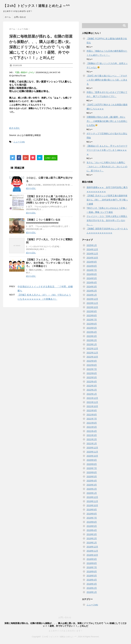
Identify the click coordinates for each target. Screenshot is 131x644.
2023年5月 (92, 328)
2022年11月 (92, 353)
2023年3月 (92, 336)
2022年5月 (92, 377)
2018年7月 (92, 567)
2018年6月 (92, 572)
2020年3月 (92, 485)
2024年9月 (92, 262)
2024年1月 (92, 295)
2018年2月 (92, 588)
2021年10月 (92, 406)
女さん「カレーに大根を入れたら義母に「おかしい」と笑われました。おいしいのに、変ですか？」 (107, 167)
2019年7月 (92, 518)
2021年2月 (92, 439)
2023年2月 (92, 340)
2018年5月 (92, 576)
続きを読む (15, 128)
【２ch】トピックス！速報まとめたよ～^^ (36, 6)
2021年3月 (92, 435)
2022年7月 (92, 369)
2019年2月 (92, 538)
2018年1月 (92, 592)
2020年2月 (92, 489)
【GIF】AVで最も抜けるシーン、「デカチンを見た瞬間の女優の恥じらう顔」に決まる (107, 80)
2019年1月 (92, 543)
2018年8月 (92, 563)
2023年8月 (92, 316)
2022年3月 (92, 386)
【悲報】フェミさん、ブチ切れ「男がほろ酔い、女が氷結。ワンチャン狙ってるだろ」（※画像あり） (49, 263)
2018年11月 (92, 551)
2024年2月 (92, 291)
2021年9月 (92, 410)
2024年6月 (92, 274)
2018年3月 (92, 584)
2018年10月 (92, 555)
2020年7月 (92, 468)
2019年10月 (92, 505)
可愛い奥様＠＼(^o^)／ (25, 72)
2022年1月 (92, 394)
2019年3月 (92, 534)
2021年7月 (92, 419)
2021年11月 (92, 402)
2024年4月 (92, 282)
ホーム (8, 17)
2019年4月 (92, 530)
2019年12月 (92, 497)
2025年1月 (92, 245)
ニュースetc (19, 142)
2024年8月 (92, 266)
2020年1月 (92, 493)
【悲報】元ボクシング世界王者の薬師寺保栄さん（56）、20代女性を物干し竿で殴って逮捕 (107, 200)
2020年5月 (92, 477)
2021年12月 (92, 398)
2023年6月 (92, 324)
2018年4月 (92, 580)
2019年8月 (92, 514)
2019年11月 (92, 501)
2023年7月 (92, 320)
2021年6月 (92, 423)
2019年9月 (92, 510)
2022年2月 (92, 390)
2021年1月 (92, 444)
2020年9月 (92, 460)
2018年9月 (92, 559)
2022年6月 (92, 373)
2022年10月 (92, 357)
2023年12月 (92, 299)
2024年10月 (92, 258)
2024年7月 (92, 270)
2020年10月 (92, 456)
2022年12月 (92, 349)
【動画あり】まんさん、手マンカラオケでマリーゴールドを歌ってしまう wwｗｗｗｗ (107, 150)
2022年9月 (92, 361)
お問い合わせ (20, 17)
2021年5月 (92, 427)
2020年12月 (92, 448)
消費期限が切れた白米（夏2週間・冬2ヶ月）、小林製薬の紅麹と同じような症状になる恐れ (107, 121)
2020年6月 (92, 472)
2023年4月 (92, 332)
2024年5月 (92, 278)
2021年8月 (92, 415)
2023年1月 (92, 344)
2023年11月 (92, 303)
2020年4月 (92, 481)
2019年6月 (92, 522)
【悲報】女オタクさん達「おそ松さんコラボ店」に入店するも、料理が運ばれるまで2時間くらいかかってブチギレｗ (49, 200)
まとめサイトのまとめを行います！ (66, 631)
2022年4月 (92, 382)
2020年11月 (92, 452)
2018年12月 (92, 547)
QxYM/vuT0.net (19, 76)
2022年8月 (92, 365)
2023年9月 (92, 311)
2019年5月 (92, 526)
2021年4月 (92, 431)
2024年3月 (92, 287)
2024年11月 (92, 254)
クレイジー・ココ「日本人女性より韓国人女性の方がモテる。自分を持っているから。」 (107, 220)
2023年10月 (92, 307)
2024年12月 (92, 249)
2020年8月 (92, 464)
